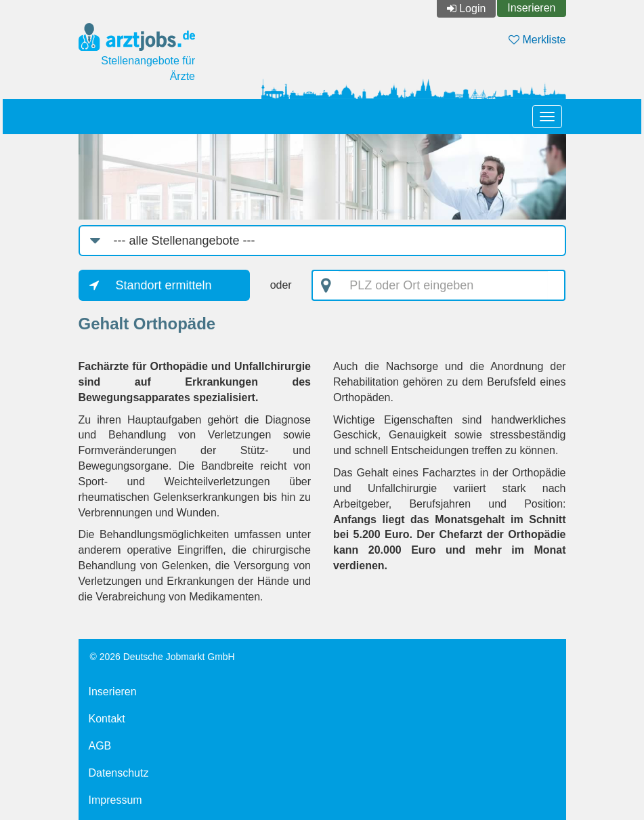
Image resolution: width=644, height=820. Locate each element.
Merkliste (537, 40)
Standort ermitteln (164, 285)
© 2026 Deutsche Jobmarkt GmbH (163, 657)
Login (472, 8)
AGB (100, 746)
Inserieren (531, 8)
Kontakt (107, 719)
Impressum (115, 800)
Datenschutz (119, 773)
